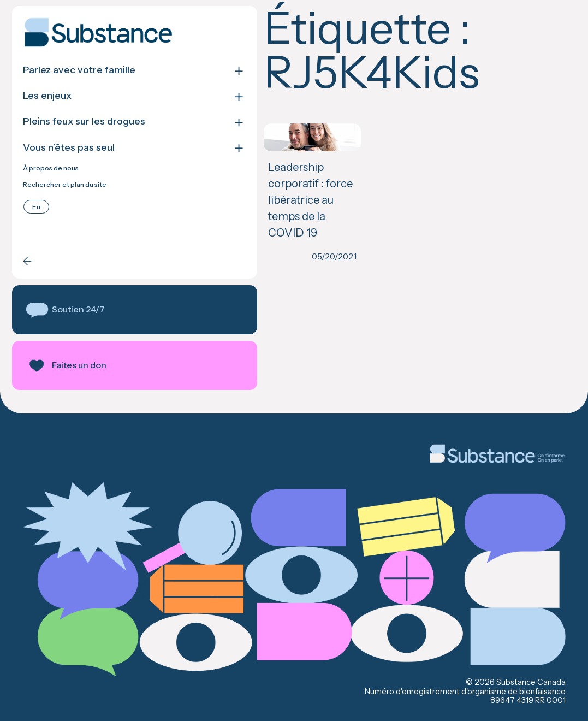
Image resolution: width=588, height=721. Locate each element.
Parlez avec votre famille (79, 70)
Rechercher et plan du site (65, 185)
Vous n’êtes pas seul (69, 148)
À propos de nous (51, 168)
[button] (98, 310)
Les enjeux (47, 96)
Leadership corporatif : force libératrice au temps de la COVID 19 (249, 191)
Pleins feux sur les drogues (84, 122)
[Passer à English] (36, 207)
